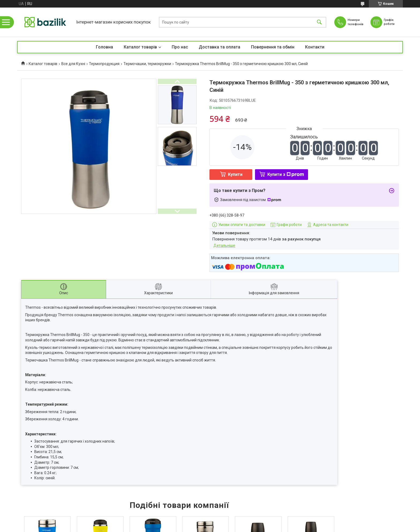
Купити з (286, 174)
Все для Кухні (73, 64)
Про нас (180, 47)
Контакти (315, 47)
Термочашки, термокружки (147, 64)
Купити (235, 174)
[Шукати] (319, 22)
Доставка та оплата (220, 47)
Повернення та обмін (273, 47)
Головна (104, 47)
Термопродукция (104, 64)
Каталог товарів (140, 47)
